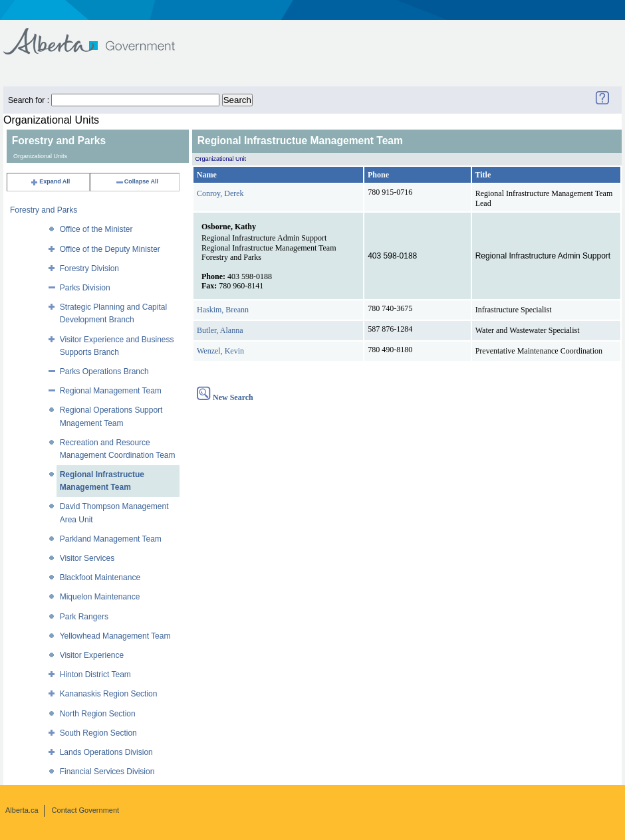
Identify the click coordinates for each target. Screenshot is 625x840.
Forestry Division (89, 268)
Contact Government (86, 810)
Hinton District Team (95, 675)
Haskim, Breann (223, 310)
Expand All (50, 181)
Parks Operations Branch (104, 371)
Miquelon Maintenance (100, 597)
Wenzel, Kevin (220, 351)
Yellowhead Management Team (115, 636)
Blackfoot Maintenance (100, 577)
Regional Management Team (111, 391)
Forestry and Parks (44, 210)
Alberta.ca (22, 810)
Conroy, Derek (220, 193)
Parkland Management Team (111, 539)
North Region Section (98, 714)
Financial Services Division (107, 772)
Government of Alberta (100, 35)
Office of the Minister (96, 229)
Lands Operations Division (106, 752)
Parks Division (85, 288)
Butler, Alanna (220, 330)
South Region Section (98, 733)
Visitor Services (87, 558)
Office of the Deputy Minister (110, 249)
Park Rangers (84, 617)
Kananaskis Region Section (109, 694)
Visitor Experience (92, 655)
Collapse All (137, 181)
